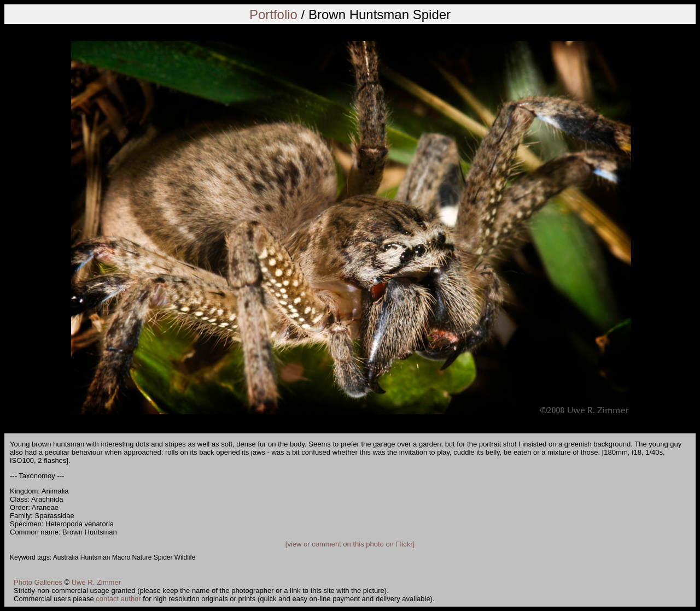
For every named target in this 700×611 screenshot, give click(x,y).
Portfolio (273, 14)
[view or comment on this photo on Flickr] (350, 544)
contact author (118, 599)
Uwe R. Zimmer (96, 582)
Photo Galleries (38, 582)
